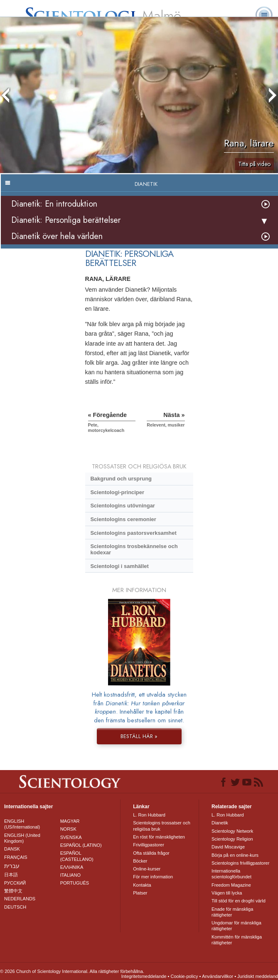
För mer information (153, 877)
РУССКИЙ (15, 883)
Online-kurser (147, 869)
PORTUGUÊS (75, 883)
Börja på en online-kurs (235, 855)
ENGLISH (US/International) (22, 824)
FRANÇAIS (16, 857)
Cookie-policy (184, 976)
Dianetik (220, 823)
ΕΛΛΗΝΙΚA (72, 867)
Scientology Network (232, 831)
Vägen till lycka (227, 893)
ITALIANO (70, 875)
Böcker (140, 861)
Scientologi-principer (117, 492)
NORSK (68, 829)
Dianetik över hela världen (57, 236)
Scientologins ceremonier (123, 519)
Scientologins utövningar (122, 506)
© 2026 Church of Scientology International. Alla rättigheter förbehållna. (72, 971)
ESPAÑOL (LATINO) (81, 845)
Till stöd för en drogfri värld (239, 901)
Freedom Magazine (231, 885)
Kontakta (142, 885)
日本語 (11, 875)
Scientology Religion (232, 839)
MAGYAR (70, 821)
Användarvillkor (218, 976)
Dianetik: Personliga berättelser (66, 220)
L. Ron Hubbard (149, 815)
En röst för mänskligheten (159, 837)
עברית (12, 866)
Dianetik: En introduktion (54, 204)
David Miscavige (228, 847)
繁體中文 (13, 891)
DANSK (12, 849)
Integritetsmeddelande (144, 976)
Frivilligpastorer (149, 845)
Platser (140, 893)
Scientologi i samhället (119, 566)
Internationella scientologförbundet (231, 874)
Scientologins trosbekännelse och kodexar (134, 549)
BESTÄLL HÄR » (139, 736)
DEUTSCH (15, 907)
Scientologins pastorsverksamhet (133, 533)
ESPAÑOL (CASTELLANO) (77, 856)
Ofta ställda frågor (151, 853)
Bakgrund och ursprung (121, 479)
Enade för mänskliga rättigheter (232, 912)
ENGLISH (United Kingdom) (22, 838)
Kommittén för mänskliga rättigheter (237, 940)
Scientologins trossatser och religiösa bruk (162, 826)
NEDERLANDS (20, 899)
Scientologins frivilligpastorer (240, 863)
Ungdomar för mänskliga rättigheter (236, 926)
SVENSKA (71, 837)
